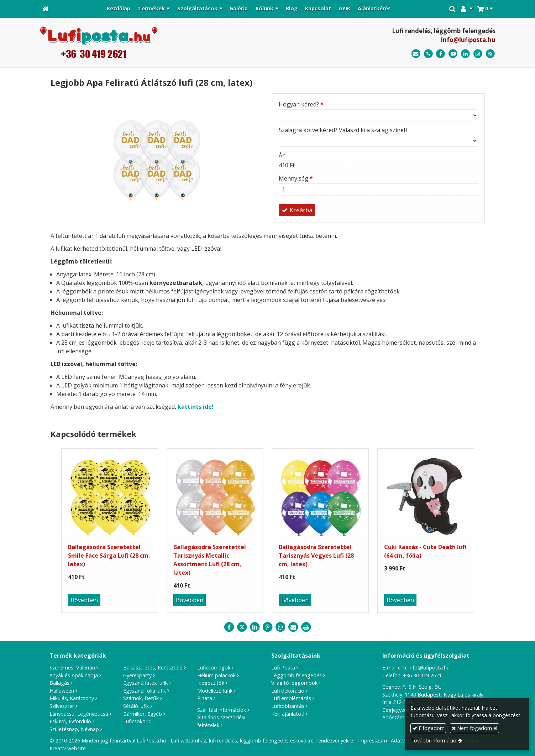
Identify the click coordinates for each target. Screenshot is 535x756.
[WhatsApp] (280, 627)
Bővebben (84, 600)
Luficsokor (135, 721)
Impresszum (373, 741)
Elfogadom (428, 728)
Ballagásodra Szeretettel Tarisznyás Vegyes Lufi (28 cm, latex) (316, 556)
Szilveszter (62, 706)
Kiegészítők (211, 683)
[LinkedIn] (465, 54)
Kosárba (297, 210)
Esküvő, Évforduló (70, 721)
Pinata (205, 698)
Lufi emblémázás (291, 698)
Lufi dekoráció (288, 691)
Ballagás (59, 683)
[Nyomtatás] (306, 627)
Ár (282, 155)
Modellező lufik (215, 691)
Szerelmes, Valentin (72, 668)
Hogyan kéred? (301, 104)
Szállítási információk (222, 710)
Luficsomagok (214, 668)
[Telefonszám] (428, 54)
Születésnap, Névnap (74, 729)
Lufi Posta (283, 668)
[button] (485, 9)
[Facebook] (441, 54)
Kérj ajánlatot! (288, 714)
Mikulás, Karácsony (72, 698)
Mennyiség (296, 178)
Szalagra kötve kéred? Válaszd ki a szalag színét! (343, 130)
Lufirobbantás (288, 706)
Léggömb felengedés (297, 675)
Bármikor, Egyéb (143, 714)
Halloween (62, 691)
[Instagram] (478, 54)
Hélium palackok (216, 675)
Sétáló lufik (136, 706)
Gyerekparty (137, 675)
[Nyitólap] (46, 9)
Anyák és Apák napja (74, 675)
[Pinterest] (268, 627)
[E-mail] (416, 54)
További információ (433, 741)
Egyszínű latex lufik (145, 683)
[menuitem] (119, 9)
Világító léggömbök (294, 683)
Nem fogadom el (474, 728)
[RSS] (490, 54)
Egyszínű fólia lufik (145, 691)
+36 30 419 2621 (422, 675)
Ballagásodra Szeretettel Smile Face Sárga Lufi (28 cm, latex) (109, 556)
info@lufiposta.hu (468, 40)
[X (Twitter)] (242, 627)
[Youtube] (453, 54)
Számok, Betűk (141, 698)
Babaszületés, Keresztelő (153, 668)
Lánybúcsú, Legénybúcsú (79, 714)
